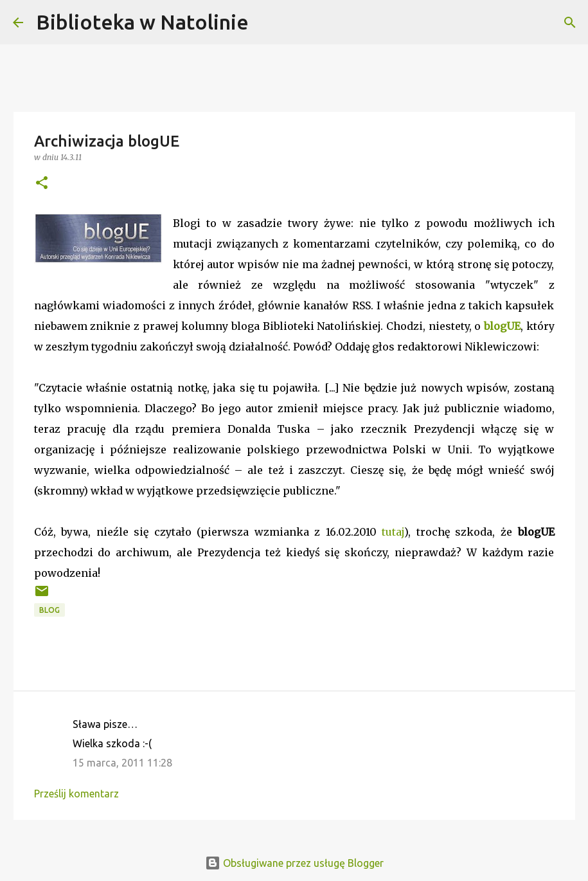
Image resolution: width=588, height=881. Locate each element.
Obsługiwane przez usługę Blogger (294, 863)
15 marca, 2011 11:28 (122, 763)
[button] (42, 184)
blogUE (502, 326)
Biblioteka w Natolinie (142, 22)
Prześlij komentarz (76, 794)
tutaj (393, 532)
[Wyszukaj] (267, 23)
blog (49, 610)
